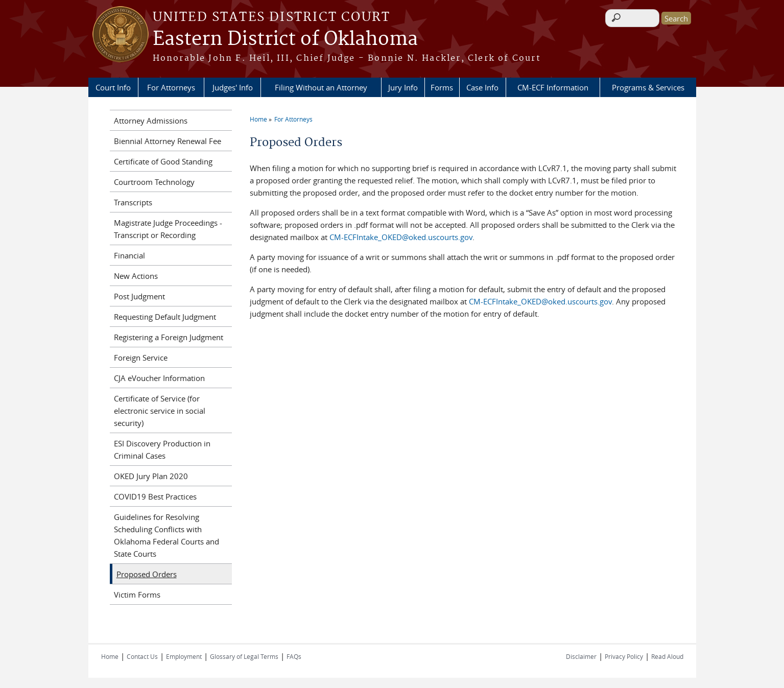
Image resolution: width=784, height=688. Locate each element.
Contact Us (142, 656)
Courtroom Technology (154, 182)
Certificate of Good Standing (163, 161)
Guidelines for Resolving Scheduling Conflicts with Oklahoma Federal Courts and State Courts (167, 535)
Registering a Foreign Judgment (169, 337)
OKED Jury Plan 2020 (151, 476)
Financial (129, 255)
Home (258, 119)
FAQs (294, 656)
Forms (442, 87)
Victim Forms (137, 595)
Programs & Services (648, 87)
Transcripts (133, 202)
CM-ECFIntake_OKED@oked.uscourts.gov (401, 237)
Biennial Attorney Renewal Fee (168, 141)
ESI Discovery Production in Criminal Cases (162, 449)
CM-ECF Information (553, 87)
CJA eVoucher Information (159, 378)
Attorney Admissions (151, 121)
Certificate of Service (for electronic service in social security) (160, 411)
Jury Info (403, 87)
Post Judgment (139, 296)
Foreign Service (141, 358)
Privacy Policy (624, 656)
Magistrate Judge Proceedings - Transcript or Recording (168, 229)
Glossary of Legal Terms (244, 656)
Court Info (113, 87)
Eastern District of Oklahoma (285, 39)
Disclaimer (581, 656)
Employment (184, 656)
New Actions (136, 276)
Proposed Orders (147, 574)
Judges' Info (233, 87)
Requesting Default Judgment (165, 317)
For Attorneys (171, 87)
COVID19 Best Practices (155, 496)
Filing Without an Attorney (321, 87)
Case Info (482, 87)
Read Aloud (667, 656)
